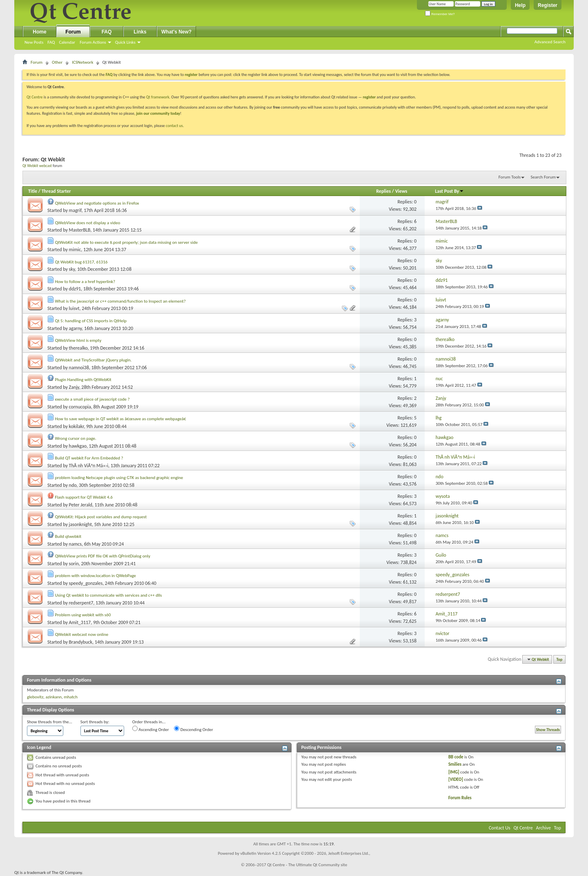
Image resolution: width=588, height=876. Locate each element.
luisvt (74, 308)
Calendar (67, 42)
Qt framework (158, 97)
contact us (174, 126)
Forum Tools (510, 177)
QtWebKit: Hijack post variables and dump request (101, 517)
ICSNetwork (82, 62)
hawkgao (78, 446)
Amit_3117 (80, 622)
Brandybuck (81, 642)
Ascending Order (151, 729)
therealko (78, 348)
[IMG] (454, 772)
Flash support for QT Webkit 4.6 (84, 497)
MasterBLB (80, 230)
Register (548, 5)
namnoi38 (79, 368)
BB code (456, 757)
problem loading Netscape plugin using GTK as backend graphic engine (119, 478)
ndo (73, 485)
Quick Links (125, 42)
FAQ (51, 42)
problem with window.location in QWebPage (96, 576)
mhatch (71, 697)
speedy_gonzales (86, 583)
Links (140, 32)
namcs (75, 544)
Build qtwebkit (68, 536)
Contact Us (500, 828)
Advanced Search (550, 42)
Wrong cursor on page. (76, 438)
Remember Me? (440, 14)
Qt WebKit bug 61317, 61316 (81, 262)
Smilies (455, 764)
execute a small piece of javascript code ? (92, 399)
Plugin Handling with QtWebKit (83, 380)
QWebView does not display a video (88, 223)
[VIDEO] (456, 779)
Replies (383, 191)
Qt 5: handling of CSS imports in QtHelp (91, 321)
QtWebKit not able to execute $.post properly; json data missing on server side (127, 242)
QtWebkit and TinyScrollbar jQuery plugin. (94, 360)
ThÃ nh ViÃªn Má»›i (89, 466)
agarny (76, 328)
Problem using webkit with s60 (83, 615)
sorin (74, 564)
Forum (73, 32)
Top (560, 659)
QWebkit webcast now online (82, 634)
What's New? (176, 32)
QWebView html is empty (78, 340)
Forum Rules (460, 798)
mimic (75, 250)
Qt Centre (35, 97)
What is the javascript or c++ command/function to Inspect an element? (120, 301)
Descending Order (194, 729)
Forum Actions (93, 42)
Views (401, 191)
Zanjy (74, 387)
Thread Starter (56, 191)
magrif (75, 210)
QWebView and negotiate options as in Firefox (97, 203)
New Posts (34, 42)
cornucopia (80, 407)
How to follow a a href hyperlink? (85, 282)
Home (39, 32)
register (369, 97)
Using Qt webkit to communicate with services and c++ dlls (109, 595)
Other (57, 62)
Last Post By (449, 191)
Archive (543, 828)
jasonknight (80, 524)
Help (520, 5)
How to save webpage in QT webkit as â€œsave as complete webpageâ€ (122, 419)
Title (33, 191)
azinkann (53, 697)
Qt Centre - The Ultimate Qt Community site (307, 865)
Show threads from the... (50, 722)
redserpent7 (81, 603)
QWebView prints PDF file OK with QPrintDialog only (103, 556)
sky (72, 269)
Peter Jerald (81, 505)
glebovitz (35, 697)
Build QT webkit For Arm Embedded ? (89, 458)
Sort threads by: (95, 722)
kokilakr (77, 426)
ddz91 (75, 289)
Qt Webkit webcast (37, 166)
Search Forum (543, 177)
